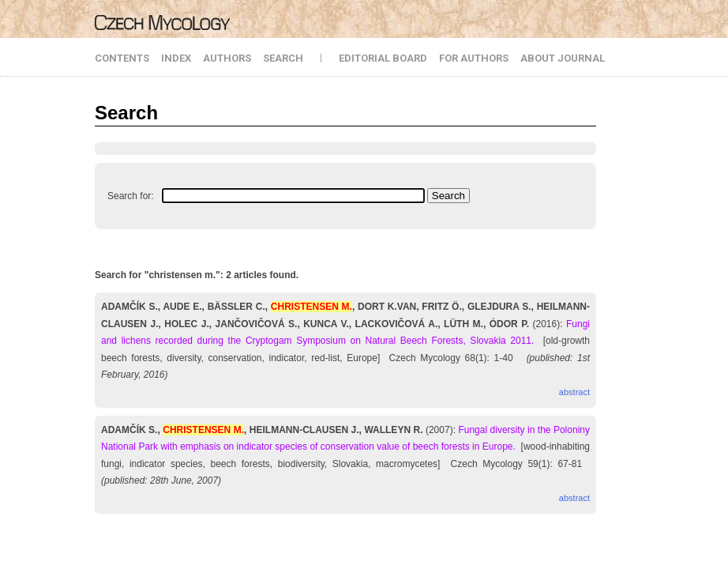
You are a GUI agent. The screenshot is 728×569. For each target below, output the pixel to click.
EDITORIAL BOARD (383, 58)
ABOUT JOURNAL (563, 58)
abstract (574, 392)
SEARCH (283, 58)
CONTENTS (122, 58)
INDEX (176, 58)
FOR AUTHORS (474, 58)
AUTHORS (227, 58)
